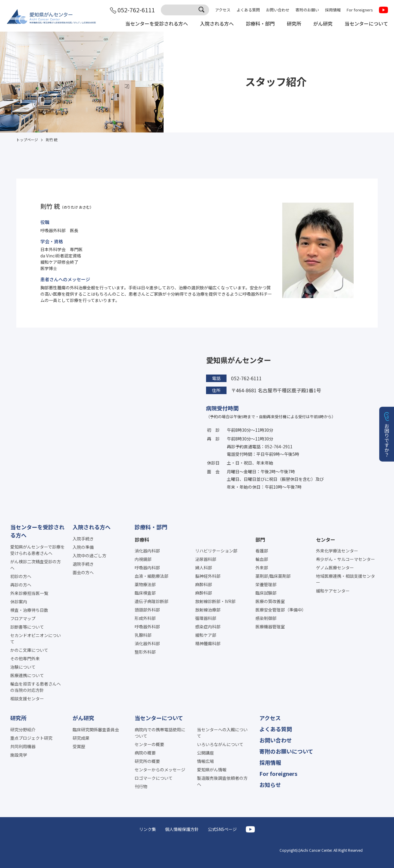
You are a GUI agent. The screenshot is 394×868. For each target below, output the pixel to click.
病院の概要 (145, 753)
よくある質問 (248, 10)
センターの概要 (149, 744)
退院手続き (83, 564)
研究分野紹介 (23, 730)
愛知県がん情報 (212, 770)
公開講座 (205, 753)
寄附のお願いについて (286, 751)
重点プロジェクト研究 (31, 738)
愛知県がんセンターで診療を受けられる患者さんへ (38, 550)
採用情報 (333, 10)
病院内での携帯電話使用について (160, 733)
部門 (260, 540)
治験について (23, 667)
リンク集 (148, 829)
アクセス (223, 10)
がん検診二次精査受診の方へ (36, 565)
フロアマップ (23, 618)
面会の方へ (83, 572)
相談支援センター (27, 698)
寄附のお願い (307, 10)
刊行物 (141, 786)
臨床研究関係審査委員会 (96, 730)
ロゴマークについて (154, 778)
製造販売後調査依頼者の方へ (222, 781)
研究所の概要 (147, 761)
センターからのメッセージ (160, 770)
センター (326, 540)
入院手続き (83, 539)
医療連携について (27, 675)
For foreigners (360, 10)
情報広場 (205, 761)
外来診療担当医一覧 (29, 593)
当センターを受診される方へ (157, 23)
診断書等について (27, 627)
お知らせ (270, 785)
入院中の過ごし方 (89, 555)
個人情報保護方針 (182, 829)
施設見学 (19, 755)
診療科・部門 (260, 23)
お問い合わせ (278, 10)
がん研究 (323, 23)
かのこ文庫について (29, 650)
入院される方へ (217, 23)
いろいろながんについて (220, 744)
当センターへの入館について (222, 733)
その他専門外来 (25, 658)
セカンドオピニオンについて (36, 638)
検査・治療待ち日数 (29, 610)
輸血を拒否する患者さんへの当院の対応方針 (36, 687)
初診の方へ (21, 576)
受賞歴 (79, 746)
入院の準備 (83, 547)
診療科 (142, 540)
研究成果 (81, 738)
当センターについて (366, 23)
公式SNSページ (222, 829)
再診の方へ (21, 585)
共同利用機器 (23, 746)
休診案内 (19, 602)
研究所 (294, 23)
